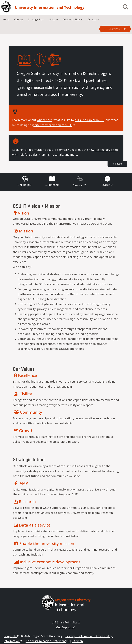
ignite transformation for (54, 125)
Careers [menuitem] (19, 19)
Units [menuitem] (52, 19)
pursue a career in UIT (89, 120)
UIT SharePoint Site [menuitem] (115, 29)
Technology (107, 150)
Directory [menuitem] (93, 19)
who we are (45, 120)
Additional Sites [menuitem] (72, 19)
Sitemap (77, 641)
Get (25, 185)
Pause (117, 164)
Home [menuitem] (6, 19)
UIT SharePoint (66, 622)
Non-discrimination (47, 641)
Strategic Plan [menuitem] (36, 19)
